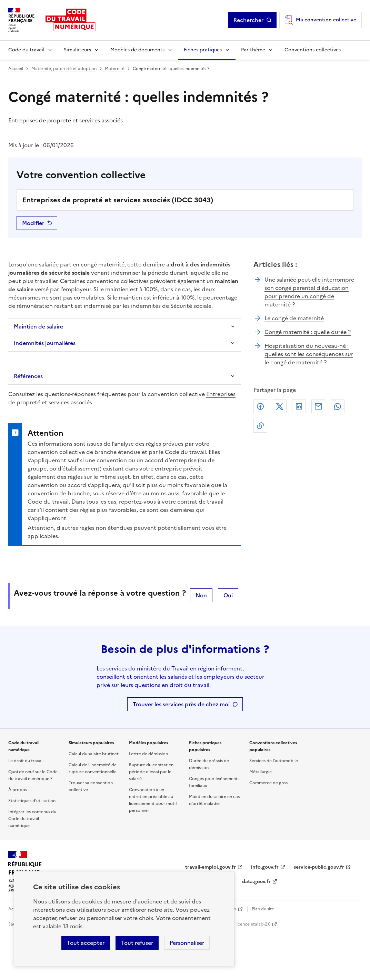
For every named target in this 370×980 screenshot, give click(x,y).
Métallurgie (261, 772)
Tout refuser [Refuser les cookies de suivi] (137, 943)
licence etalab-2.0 (253, 924)
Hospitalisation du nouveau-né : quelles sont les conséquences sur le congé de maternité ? (309, 354)
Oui (228, 595)
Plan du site (263, 909)
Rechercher (248, 20)
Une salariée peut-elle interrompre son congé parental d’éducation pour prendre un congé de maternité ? (309, 292)
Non (201, 595)
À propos (18, 790)
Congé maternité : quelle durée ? (308, 332)
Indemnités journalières (45, 343)
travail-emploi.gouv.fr (211, 867)
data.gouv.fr (256, 882)
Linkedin (299, 406)
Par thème (253, 50)
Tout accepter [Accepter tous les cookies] (86, 943)
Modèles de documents (137, 50)
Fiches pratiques (203, 50)
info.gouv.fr (265, 867)
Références (28, 376)
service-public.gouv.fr (319, 867)
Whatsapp (338, 406)
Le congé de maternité (294, 318)
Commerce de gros (268, 783)
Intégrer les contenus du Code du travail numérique (32, 819)
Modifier (33, 223)
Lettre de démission (148, 754)
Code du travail (26, 50)
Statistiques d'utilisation (32, 801)
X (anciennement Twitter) (280, 406)
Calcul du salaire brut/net (94, 754)
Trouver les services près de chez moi (181, 704)
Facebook (260, 406)
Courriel (318, 406)
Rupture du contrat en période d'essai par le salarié (151, 772)
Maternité (115, 69)
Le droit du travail (26, 761)
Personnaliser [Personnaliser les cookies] (187, 943)
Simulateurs (77, 50)
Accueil (16, 69)
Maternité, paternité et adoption (64, 69)
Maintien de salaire (38, 326)
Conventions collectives (313, 50)
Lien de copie (260, 426)
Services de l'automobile (274, 761)
